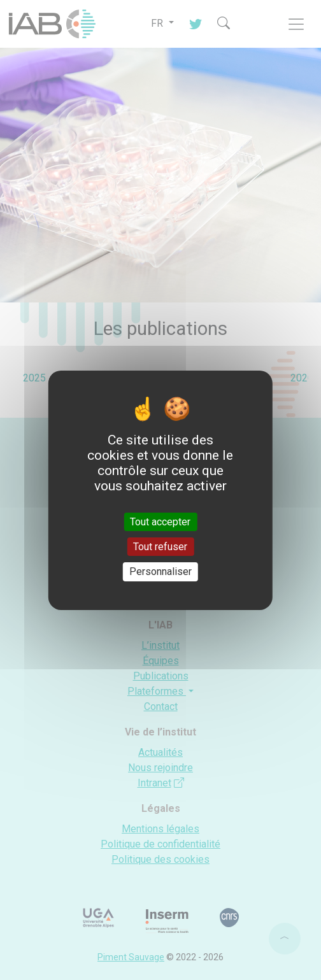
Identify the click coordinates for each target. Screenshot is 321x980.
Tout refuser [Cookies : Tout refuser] (160, 547)
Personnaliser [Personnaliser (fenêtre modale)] (160, 572)
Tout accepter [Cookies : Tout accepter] (160, 522)
